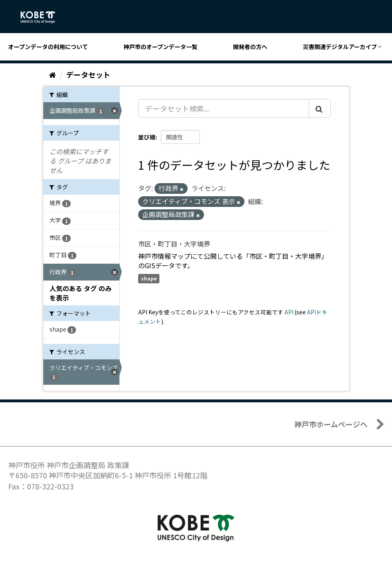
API (289, 312)
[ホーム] (53, 74)
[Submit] (320, 108)
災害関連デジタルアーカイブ (340, 47)
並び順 (147, 137)
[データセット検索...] (224, 108)
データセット (88, 74)
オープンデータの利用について (48, 47)
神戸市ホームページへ (331, 424)
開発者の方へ (250, 47)
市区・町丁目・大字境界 (174, 244)
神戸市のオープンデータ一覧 (160, 47)
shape (149, 278)
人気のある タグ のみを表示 (81, 293)
